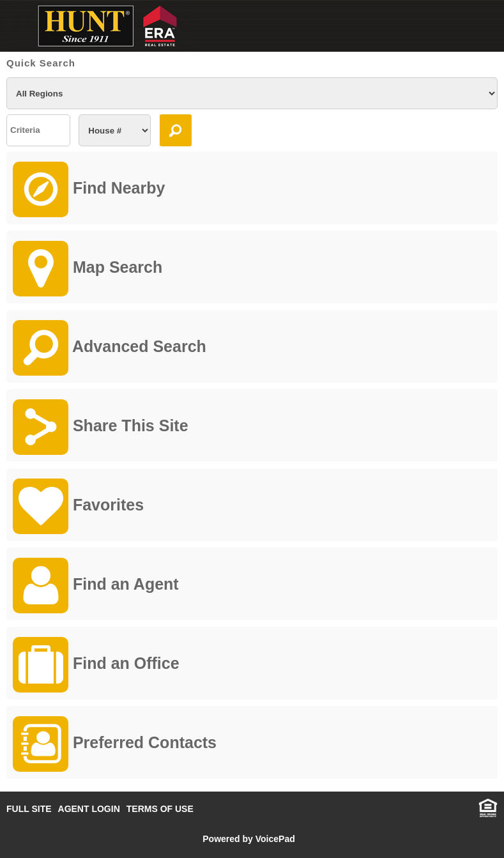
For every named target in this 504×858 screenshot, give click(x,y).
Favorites (78, 506)
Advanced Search (110, 348)
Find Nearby (89, 189)
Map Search (88, 269)
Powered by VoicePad (248, 839)
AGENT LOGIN (89, 809)
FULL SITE (29, 809)
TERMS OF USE (160, 809)
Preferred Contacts (115, 744)
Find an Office (96, 665)
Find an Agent (96, 586)
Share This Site (101, 427)
